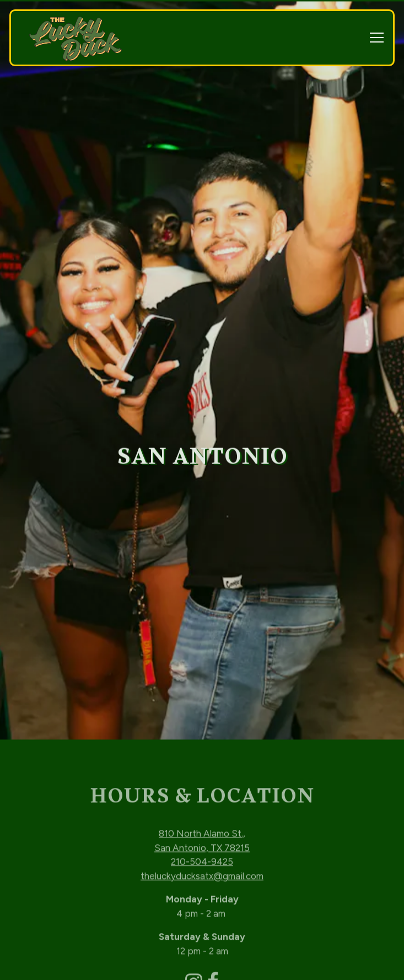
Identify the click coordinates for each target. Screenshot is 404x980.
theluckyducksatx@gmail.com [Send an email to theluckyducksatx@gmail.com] (202, 843)
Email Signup (202, 964)
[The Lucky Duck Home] (76, 38)
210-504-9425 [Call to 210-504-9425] (202, 829)
